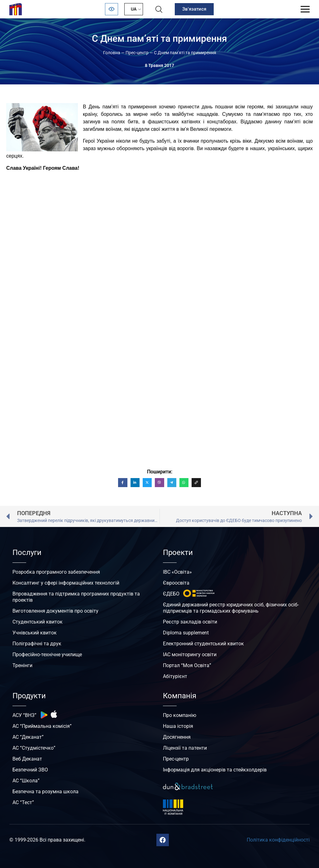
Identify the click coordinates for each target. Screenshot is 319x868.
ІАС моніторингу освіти (190, 655)
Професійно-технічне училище (47, 655)
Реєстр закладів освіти (190, 622)
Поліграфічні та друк (37, 644)
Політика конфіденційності (278, 840)
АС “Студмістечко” (34, 748)
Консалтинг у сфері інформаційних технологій (66, 583)
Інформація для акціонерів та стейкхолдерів (215, 770)
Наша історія (178, 726)
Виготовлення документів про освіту (55, 611)
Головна (112, 53)
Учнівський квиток (35, 633)
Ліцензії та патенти (185, 748)
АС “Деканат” (28, 737)
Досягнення (177, 737)
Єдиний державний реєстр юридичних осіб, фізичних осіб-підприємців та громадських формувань (231, 608)
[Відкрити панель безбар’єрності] (112, 9)
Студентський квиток (38, 622)
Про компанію (180, 715)
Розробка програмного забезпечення (56, 572)
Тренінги (22, 665)
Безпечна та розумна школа (45, 792)
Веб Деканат (27, 759)
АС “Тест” (23, 802)
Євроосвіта (176, 583)
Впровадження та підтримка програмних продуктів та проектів (76, 597)
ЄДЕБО (171, 594)
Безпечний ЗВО (30, 770)
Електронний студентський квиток (203, 644)
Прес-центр (137, 53)
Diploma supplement (186, 633)
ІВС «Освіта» (177, 572)
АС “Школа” (26, 781)
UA (134, 9)
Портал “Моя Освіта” (187, 665)
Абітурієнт (175, 676)
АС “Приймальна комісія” (42, 726)
